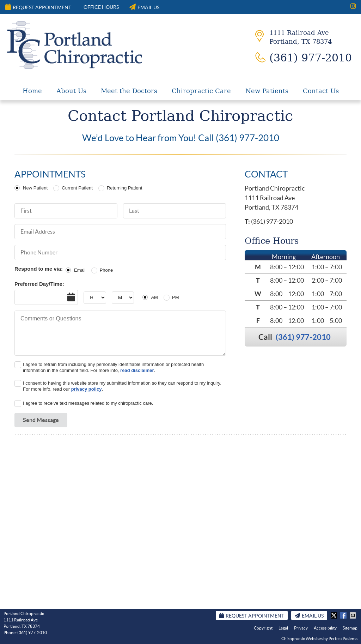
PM (176, 297)
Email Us (144, 7)
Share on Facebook (344, 615)
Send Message (41, 420)
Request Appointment (38, 7)
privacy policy (87, 389)
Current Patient (77, 188)
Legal (283, 628)
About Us (71, 91)
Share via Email (354, 615)
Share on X (335, 615)
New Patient (35, 188)
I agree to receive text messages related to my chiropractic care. (88, 403)
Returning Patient (124, 188)
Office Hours (101, 7)
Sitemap (350, 628)
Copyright (263, 628)
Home (32, 91)
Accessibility (325, 628)
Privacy (301, 628)
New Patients (267, 91)
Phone (106, 270)
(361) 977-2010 (303, 337)
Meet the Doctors (129, 91)
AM (154, 297)
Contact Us (321, 91)
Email (80, 270)
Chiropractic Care (201, 91)
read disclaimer (137, 370)
